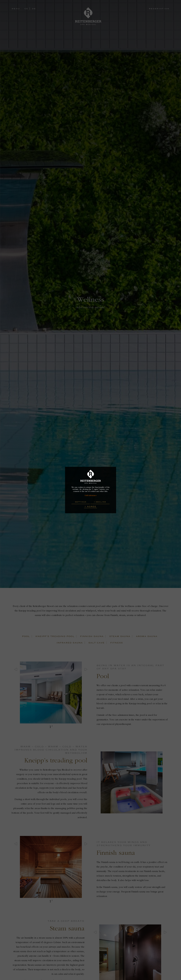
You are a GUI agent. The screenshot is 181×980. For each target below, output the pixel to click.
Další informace (91, 495)
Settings (81, 502)
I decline (100, 502)
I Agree (90, 506)
